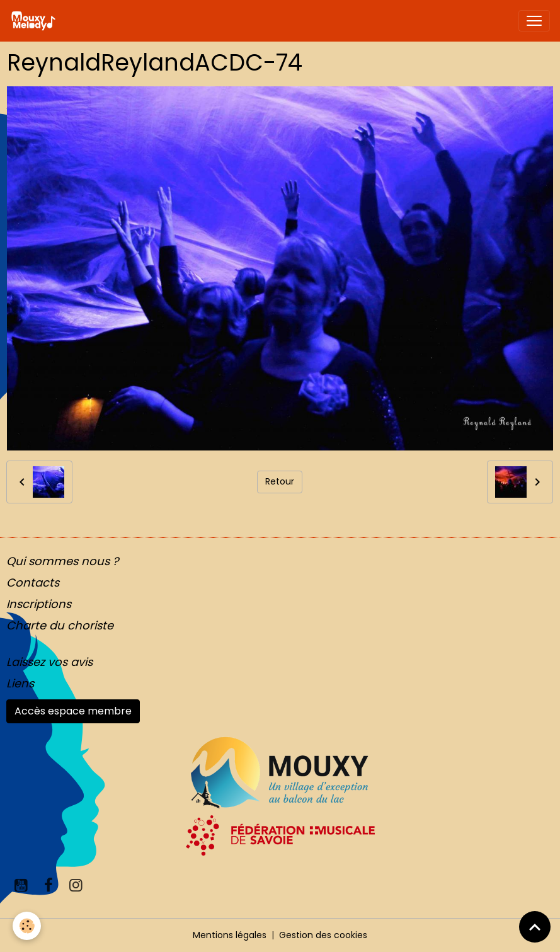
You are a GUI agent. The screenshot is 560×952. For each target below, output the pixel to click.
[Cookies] (27, 926)
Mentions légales (230, 935)
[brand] (36, 21)
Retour (280, 481)
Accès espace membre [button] (73, 711)
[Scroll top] (535, 927)
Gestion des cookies (323, 935)
